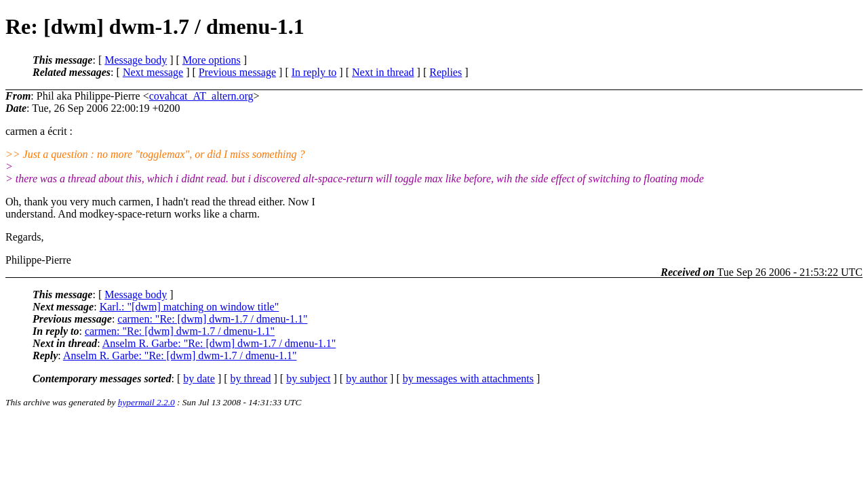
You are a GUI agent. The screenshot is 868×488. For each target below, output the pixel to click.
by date (199, 379)
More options (212, 60)
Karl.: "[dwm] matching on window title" (190, 307)
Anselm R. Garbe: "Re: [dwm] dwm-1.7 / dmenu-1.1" (219, 343)
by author (367, 379)
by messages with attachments (468, 379)
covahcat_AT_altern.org (201, 96)
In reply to (314, 72)
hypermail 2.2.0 (146, 402)
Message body (136, 60)
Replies (446, 72)
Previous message (237, 72)
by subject (308, 379)
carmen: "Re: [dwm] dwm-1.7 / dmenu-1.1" (212, 319)
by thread (251, 379)
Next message (153, 72)
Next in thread (383, 72)
